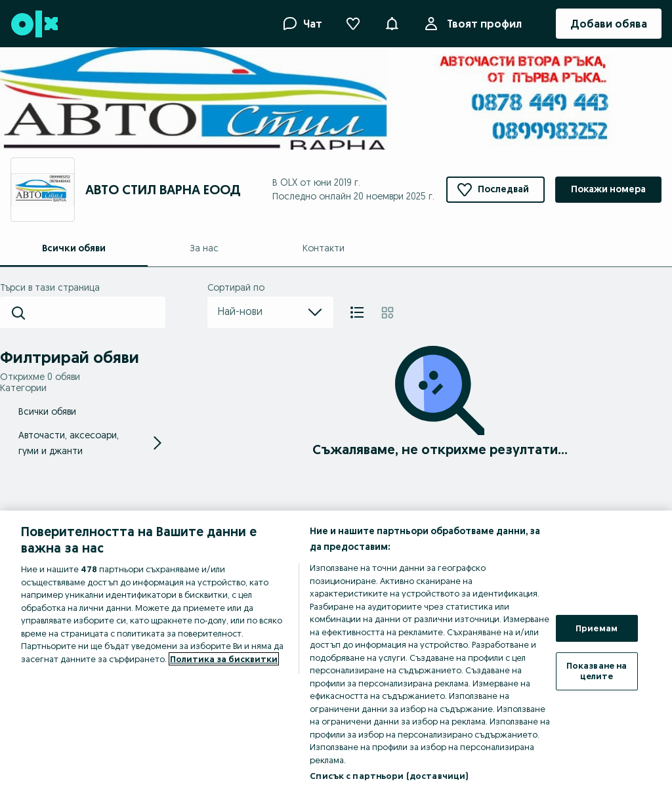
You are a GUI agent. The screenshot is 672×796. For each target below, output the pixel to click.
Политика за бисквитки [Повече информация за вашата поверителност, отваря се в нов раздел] (224, 659)
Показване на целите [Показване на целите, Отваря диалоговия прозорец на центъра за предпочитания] (597, 671)
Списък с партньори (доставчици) (389, 776)
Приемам (597, 628)
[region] (336, 653)
